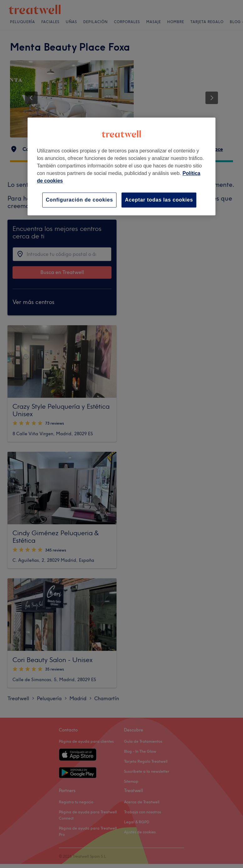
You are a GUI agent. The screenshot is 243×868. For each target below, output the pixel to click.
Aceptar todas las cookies (159, 200)
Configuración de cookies (79, 200)
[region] (121, 166)
